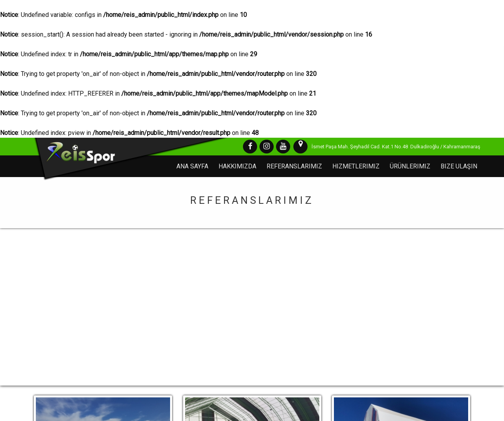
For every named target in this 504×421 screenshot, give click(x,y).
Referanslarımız (294, 166)
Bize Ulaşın (459, 166)
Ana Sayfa (192, 166)
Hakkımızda (237, 166)
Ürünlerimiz (410, 166)
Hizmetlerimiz (356, 166)
